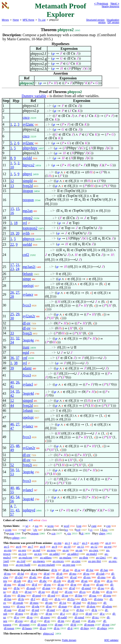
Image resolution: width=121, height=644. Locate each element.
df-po (101, 588)
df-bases (27, 628)
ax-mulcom (25, 557)
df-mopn (89, 625)
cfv (35, 530)
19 (12, 233)
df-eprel (86, 588)
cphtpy (16, 538)
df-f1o (71, 599)
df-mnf (51, 610)
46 (12, 424)
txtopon (28, 200)
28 (12, 297)
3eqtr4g (28, 340)
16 (12, 213)
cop (79, 526)
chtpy (102, 533)
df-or (77, 570)
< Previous (101, 4)
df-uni (100, 585)
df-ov (27, 323)
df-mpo (34, 603)
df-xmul (79, 617)
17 (12, 265)
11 (12, 510)
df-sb (59, 574)
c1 (91, 530)
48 (17, 446)
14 (12, 391)
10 (12, 167)
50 (12, 470)
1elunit (28, 410)
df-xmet (42, 625)
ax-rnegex (39, 561)
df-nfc (33, 577)
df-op (86, 585)
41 (12, 386)
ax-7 (31, 547)
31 (12, 338)
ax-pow (51, 550)
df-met (59, 625)
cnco (26, 117)
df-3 (75, 614)
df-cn (43, 628)
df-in (97, 581)
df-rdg (36, 606)
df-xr (66, 610)
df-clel (19, 577)
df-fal (21, 574)
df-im (61, 621)
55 (12, 492)
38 (16, 363)
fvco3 (27, 305)
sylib (26, 233)
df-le (94, 610)
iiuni (26, 347)
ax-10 (67, 547)
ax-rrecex (58, 561)
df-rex (87, 577)
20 (17, 233)
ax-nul (36, 550)
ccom (8, 530)
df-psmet (24, 625)
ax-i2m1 (101, 557)
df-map (63, 606)
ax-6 (19, 547)
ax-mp (58, 543)
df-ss (110, 581)
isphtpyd (29, 510)
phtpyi (27, 174)
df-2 (62, 614)
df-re (47, 621)
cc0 (78, 530)
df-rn (109, 592)
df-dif (71, 581)
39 (12, 368)
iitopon (28, 191)
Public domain (69, 640)
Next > (115, 4)
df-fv (84, 599)
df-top (106, 625)
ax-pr (66, 550)
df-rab (17, 581)
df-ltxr (80, 610)
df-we (28, 592)
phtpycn (29, 239)
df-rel (55, 592)
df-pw (47, 585)
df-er (49, 606)
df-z (102, 614)
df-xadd (62, 617)
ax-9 (54, 547)
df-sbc (43, 581)
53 (12, 474)
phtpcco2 (48, 633)
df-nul (22, 585)
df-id (72, 588)
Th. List (42, 20)
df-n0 (89, 614)
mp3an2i (29, 267)
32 (17, 338)
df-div (34, 614)
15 (12, 209)
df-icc (95, 617)
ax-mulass (65, 557)
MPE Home (28, 20)
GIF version (113, 22)
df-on (65, 595)
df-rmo (101, 577)
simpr (27, 279)
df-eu (86, 574)
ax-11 (81, 547)
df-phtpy (102, 628)
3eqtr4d (28, 393)
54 (17, 497)
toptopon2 (30, 228)
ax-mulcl (91, 554)
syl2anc (28, 124)
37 (17, 358)
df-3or (90, 570)
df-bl (73, 625)
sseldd (27, 158)
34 (12, 342)
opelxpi (28, 286)
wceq (51, 526)
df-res (7, 595)
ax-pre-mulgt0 (46, 565)
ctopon (34, 533)
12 (12, 181)
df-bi (54, 570)
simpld (28, 181)
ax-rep (8, 550)
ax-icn (38, 554)
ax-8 (43, 547)
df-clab (100, 574)
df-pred (37, 595)
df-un (84, 581)
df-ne (46, 577)
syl (25, 223)
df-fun (8, 599)
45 (12, 497)
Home (16, 20)
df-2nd (77, 603)
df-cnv (69, 592)
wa (37, 526)
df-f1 (45, 599)
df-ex (34, 574)
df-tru (7, 574)
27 (17, 292)
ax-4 (108, 543)
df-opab (31, 588)
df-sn (61, 585)
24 (17, 269)
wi (27, 526)
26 (12, 292)
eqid (26, 352)
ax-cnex (94, 550)
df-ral (73, 577)
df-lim (79, 595)
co (67, 530)
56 (12, 501)
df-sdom (107, 606)
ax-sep (22, 550)
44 (12, 405)
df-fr (15, 592)
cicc (105, 530)
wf (24, 530)
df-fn (21, 599)
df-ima (21, 595)
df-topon (9, 628)
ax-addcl (55, 554)
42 (12, 395)
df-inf (22, 610)
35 (17, 391)
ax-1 (68, 543)
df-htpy (85, 628)
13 (12, 186)
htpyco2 (29, 165)
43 (17, 510)
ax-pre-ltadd (23, 565)
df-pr (73, 585)
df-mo (73, 574)
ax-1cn (22, 554)
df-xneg (45, 617)
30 (12, 318)
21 (17, 265)
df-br (17, 588)
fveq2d (28, 186)
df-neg (19, 614)
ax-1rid (21, 561)
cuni (94, 526)
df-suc (93, 595)
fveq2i (27, 333)
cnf (25, 358)
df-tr (60, 588)
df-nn (49, 614)
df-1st (63, 603)
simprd (28, 400)
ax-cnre (76, 561)
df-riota (98, 599)
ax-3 (85, 543)
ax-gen (95, 543)
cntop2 (28, 218)
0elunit (28, 274)
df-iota (107, 595)
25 (12, 314)
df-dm (96, 592)
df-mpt (46, 588)
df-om (49, 603)
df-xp (42, 592)
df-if (34, 585)
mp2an (28, 211)
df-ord (51, 595)
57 (12, 514)
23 (12, 269)
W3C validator (111, 640)
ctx (69, 533)
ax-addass (46, 557)
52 (12, 465)
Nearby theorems (110, 6)
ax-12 (94, 547)
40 (12, 382)
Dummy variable (34, 96)
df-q (16, 617)
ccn (54, 533)
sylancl (28, 384)
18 (16, 223)
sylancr (28, 294)
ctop (11, 533)
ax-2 (76, 543)
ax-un (79, 550)
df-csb (57, 581)
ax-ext (108, 547)
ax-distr (84, 557)
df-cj (33, 621)
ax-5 (6, 547)
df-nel (60, 577)
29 (17, 314)
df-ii (70, 628)
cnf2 (26, 255)
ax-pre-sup (69, 565)
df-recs (21, 606)
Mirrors (5, 20)
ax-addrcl (73, 554)
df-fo (57, 599)
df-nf (47, 574)
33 (12, 333)
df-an (66, 570)
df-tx (57, 628)
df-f (33, 599)
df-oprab (18, 603)
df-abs (92, 621)
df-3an (104, 570)
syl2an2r (29, 316)
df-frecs (92, 603)
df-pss (7, 585)
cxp (108, 526)
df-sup (8, 610)
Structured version (95, 20)
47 (12, 428)
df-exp (19, 621)
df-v (30, 581)
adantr (27, 368)
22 (12, 244)
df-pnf (36, 610)
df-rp (30, 617)
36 (12, 358)
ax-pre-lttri (94, 561)
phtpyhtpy (30, 148)
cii (82, 533)
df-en (77, 606)
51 (17, 470)
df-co (82, 592)
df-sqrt (76, 621)
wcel (67, 526)
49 (12, 450)
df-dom (91, 606)
